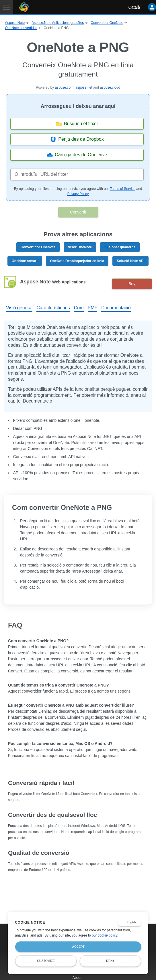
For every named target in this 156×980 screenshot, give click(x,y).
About (77, 978)
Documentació (116, 308)
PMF (93, 308)
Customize (46, 961)
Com (79, 308)
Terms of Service (123, 189)
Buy (132, 284)
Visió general (19, 308)
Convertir (78, 212)
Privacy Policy (78, 194)
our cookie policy (105, 935)
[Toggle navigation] (6, 7)
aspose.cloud (110, 87)
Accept (78, 947)
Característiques (53, 308)
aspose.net (84, 87)
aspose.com (64, 87)
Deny (110, 961)
